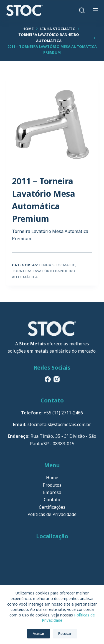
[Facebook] (48, 379)
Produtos (52, 485)
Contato (52, 500)
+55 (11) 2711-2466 (63, 413)
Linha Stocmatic (57, 265)
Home (52, 478)
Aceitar (39, 633)
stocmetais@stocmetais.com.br (59, 424)
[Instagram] (57, 379)
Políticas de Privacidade (52, 514)
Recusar (65, 633)
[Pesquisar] (82, 10)
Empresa (52, 492)
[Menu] (95, 10)
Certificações (52, 507)
